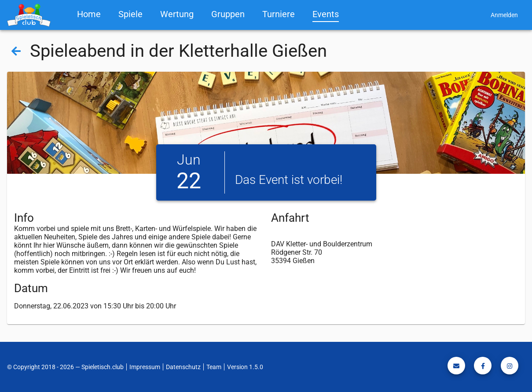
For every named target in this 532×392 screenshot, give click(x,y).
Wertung (177, 14)
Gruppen (228, 14)
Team (214, 367)
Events (326, 14)
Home (89, 14)
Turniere (279, 14)
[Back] (16, 51)
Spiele (130, 14)
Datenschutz (183, 367)
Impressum (145, 367)
